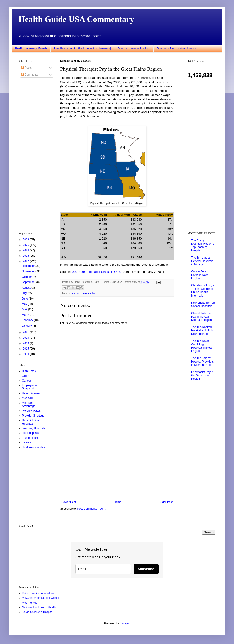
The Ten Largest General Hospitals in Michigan (202, 261)
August (27, 288)
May (25, 304)
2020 (26, 338)
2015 (26, 349)
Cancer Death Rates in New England (200, 275)
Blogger (124, 623)
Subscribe (146, 569)
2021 (26, 332)
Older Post (166, 502)
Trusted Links (30, 438)
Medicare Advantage (29, 404)
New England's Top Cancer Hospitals (203, 304)
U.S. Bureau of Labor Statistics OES (96, 272)
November (29, 271)
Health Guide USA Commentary (76, 19)
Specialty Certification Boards (177, 48)
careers (75, 293)
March (26, 315)
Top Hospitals (30, 433)
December (29, 266)
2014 (26, 354)
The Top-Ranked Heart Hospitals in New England (202, 330)
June (25, 299)
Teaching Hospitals (34, 428)
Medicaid (28, 398)
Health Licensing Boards (31, 48)
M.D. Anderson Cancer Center (41, 598)
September (29, 282)
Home (118, 502)
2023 (26, 256)
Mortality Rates (31, 411)
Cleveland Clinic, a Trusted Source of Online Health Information (203, 290)
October (27, 277)
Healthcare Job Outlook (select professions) (82, 48)
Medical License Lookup (134, 48)
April (25, 309)
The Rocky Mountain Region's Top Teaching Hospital (203, 245)
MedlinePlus (30, 603)
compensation (88, 293)
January (27, 326)
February (28, 320)
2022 (26, 261)
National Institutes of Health (39, 607)
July (25, 293)
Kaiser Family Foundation (38, 593)
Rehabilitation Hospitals (30, 422)
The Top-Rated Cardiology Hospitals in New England (201, 346)
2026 (26, 240)
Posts (26, 68)
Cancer (27, 381)
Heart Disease (31, 393)
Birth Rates (29, 371)
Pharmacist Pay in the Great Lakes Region (202, 375)
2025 (26, 245)
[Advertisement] (117, 462)
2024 (26, 250)
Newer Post (69, 502)
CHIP (25, 376)
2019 (26, 343)
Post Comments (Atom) (92, 509)
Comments (30, 75)
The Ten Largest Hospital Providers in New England (202, 361)
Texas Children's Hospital (38, 612)
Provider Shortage (33, 416)
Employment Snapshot (30, 387)
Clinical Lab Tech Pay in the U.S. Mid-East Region (202, 317)
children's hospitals (34, 447)
